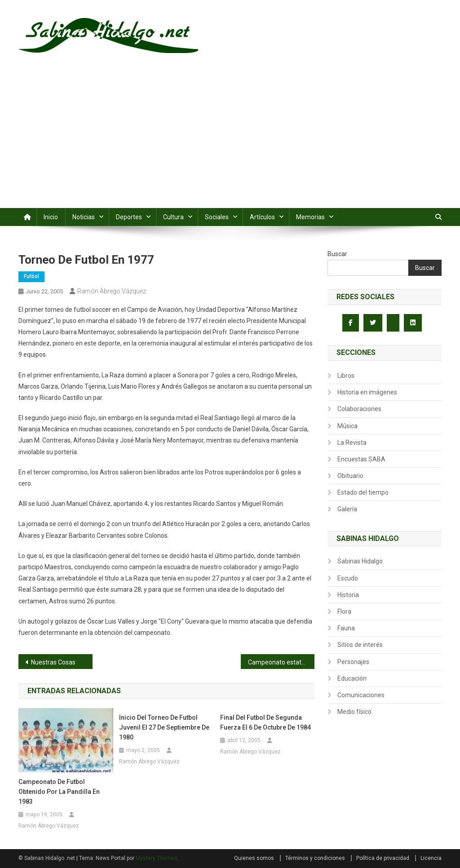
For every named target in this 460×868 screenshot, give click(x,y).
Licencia (431, 858)
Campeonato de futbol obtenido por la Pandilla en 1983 (59, 792)
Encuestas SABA (361, 459)
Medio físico (354, 712)
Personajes (353, 662)
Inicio (51, 217)
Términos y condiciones (315, 858)
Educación (352, 678)
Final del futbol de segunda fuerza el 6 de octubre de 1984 (265, 722)
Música (347, 426)
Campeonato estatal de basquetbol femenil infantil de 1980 (281, 662)
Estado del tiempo (363, 492)
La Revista (352, 443)
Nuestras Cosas (53, 662)
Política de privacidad (383, 858)
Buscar (337, 254)
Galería (347, 509)
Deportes (129, 217)
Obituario (350, 476)
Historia (348, 595)
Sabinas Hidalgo (360, 561)
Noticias (84, 217)
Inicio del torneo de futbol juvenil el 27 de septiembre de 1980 (164, 727)
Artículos (262, 217)
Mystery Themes (157, 858)
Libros (346, 376)
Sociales (217, 217)
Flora (344, 611)
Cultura (173, 217)
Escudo (348, 578)
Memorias (310, 217)
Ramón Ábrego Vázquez (112, 291)
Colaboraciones (359, 409)
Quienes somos (254, 858)
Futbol (31, 276)
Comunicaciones (361, 695)
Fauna (346, 628)
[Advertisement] (230, 141)
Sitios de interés (360, 645)
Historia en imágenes (367, 392)
